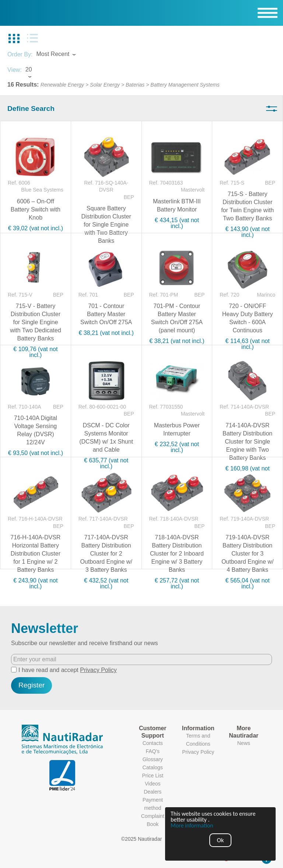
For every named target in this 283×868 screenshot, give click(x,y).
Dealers (153, 792)
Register (32, 685)
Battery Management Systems (185, 85)
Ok (221, 840)
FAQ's (153, 751)
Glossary (153, 759)
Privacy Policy (98, 670)
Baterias (135, 85)
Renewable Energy (62, 85)
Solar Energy (105, 85)
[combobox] (63, 55)
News (244, 743)
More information (192, 826)
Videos (153, 784)
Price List (153, 776)
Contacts (153, 743)
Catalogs (153, 767)
